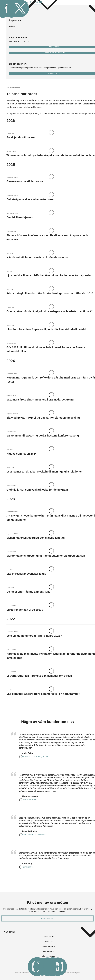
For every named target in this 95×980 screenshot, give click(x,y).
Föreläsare (49, 937)
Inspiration (15, 20)
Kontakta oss (49, 952)
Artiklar (12, 26)
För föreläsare (49, 956)
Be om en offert (48, 918)
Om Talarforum (49, 947)
